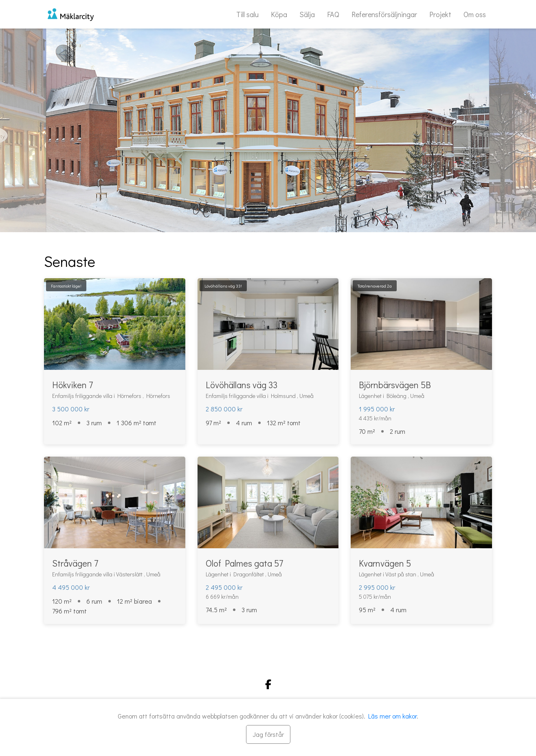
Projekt (440, 14)
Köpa (279, 14)
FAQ (333, 14)
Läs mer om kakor (392, 716)
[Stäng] (268, 734)
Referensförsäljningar (384, 14)
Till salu (247, 14)
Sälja (307, 14)
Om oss (475, 14)
